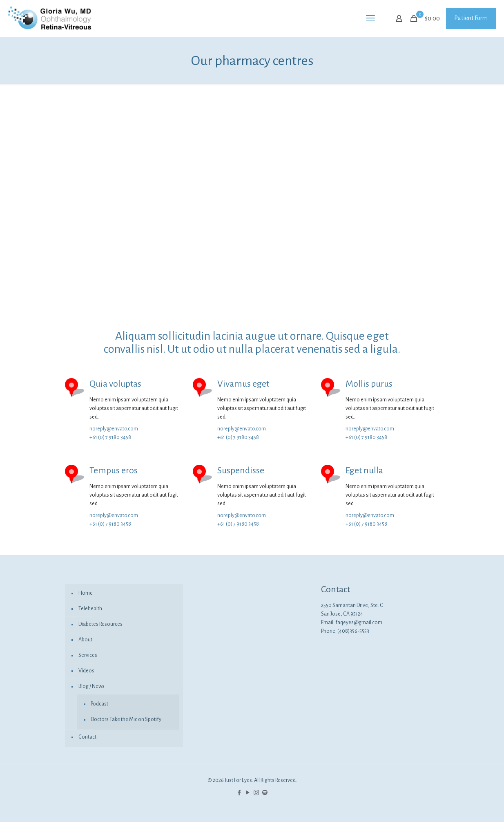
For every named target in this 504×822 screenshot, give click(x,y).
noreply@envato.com (114, 429)
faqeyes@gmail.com (359, 623)
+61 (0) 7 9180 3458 (110, 437)
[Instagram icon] (256, 793)
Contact (87, 737)
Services (88, 655)
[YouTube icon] (248, 793)
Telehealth (90, 609)
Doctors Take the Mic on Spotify (126, 719)
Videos (86, 671)
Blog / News (91, 686)
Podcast (99, 704)
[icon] (265, 793)
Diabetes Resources (100, 624)
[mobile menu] (370, 18)
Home (86, 593)
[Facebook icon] (239, 793)
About (85, 640)
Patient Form (471, 18)
